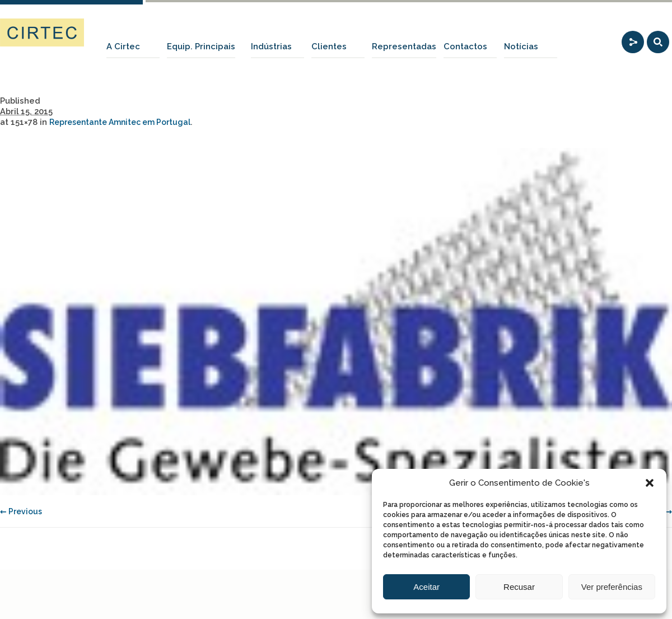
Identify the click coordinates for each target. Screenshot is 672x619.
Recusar (519, 587)
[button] (650, 483)
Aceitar (426, 587)
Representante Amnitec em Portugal (120, 122)
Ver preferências (612, 587)
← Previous (21, 511)
